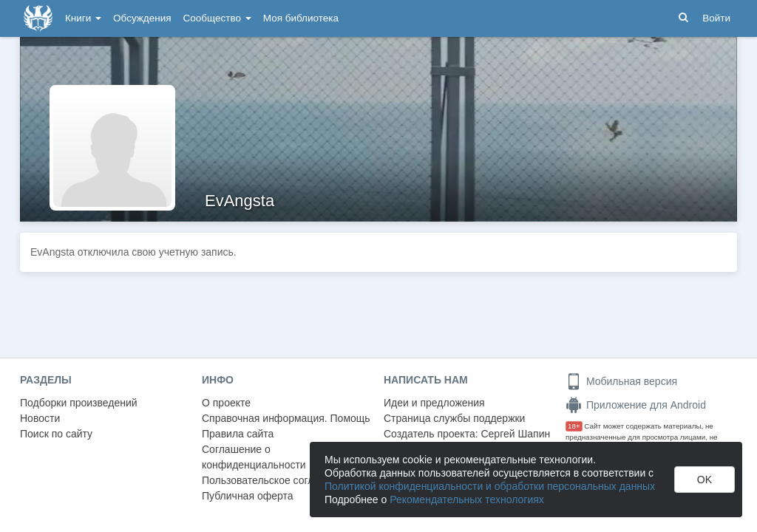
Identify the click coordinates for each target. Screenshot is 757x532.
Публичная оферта (248, 496)
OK (705, 480)
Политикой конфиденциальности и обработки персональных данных (490, 486)
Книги (83, 18)
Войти (716, 18)
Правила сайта (238, 434)
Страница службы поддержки (454, 418)
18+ (574, 426)
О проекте (226, 403)
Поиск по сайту (56, 434)
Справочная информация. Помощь (286, 418)
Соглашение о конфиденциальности (254, 457)
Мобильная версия (621, 381)
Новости (40, 418)
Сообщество (217, 18)
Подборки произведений (79, 403)
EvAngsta (240, 201)
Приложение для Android (636, 405)
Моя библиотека (301, 18)
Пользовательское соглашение (276, 480)
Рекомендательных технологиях (467, 499)
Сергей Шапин (515, 434)
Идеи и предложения (434, 403)
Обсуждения (142, 18)
